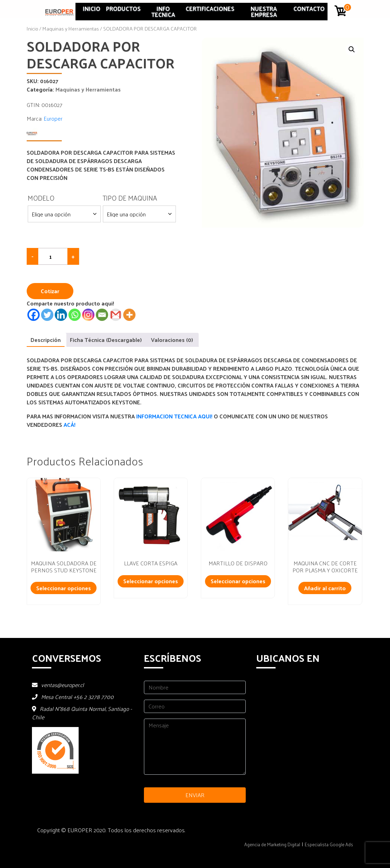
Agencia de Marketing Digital (272, 844)
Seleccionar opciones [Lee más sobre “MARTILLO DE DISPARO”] (238, 581)
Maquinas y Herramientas (71, 28)
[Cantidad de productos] (53, 256)
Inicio (92, 8)
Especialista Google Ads (329, 844)
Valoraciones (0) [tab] (172, 340)
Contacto (309, 8)
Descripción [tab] (46, 340)
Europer (53, 118)
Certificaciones (210, 8)
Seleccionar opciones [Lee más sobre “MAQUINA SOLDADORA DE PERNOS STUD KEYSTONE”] (64, 588)
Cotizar (50, 291)
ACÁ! (70, 425)
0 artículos (348, 7)
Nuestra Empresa (264, 11)
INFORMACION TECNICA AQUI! (175, 416)
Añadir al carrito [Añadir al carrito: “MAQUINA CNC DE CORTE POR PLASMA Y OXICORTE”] (325, 588)
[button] (352, 49)
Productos (123, 8)
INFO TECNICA (163, 11)
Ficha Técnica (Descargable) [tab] (106, 340)
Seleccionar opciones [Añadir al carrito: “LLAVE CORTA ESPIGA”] (151, 581)
